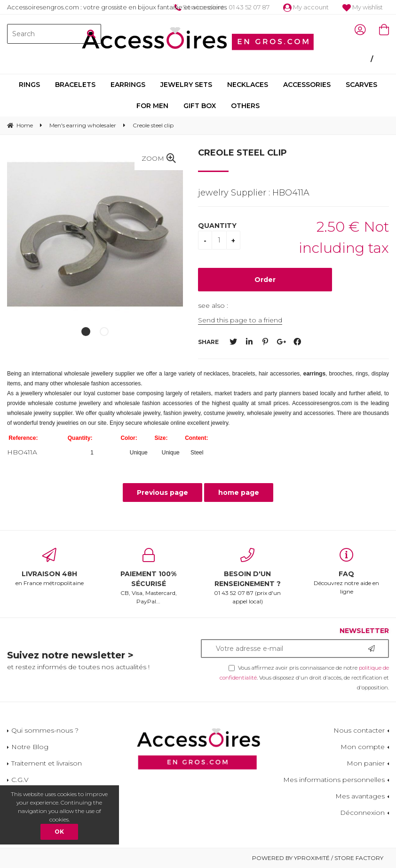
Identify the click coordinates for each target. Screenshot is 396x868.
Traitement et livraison (47, 763)
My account (306, 7)
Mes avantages (360, 796)
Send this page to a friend (240, 320)
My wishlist (363, 7)
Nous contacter (359, 730)
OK (59, 832)
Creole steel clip (242, 153)
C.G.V (20, 780)
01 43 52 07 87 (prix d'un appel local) (248, 576)
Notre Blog (30, 747)
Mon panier (366, 763)
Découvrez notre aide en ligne (347, 571)
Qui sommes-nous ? (45, 730)
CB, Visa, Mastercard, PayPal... (149, 576)
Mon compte (363, 747)
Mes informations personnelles (334, 780)
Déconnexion (362, 813)
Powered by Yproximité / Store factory (318, 858)
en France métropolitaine (50, 567)
